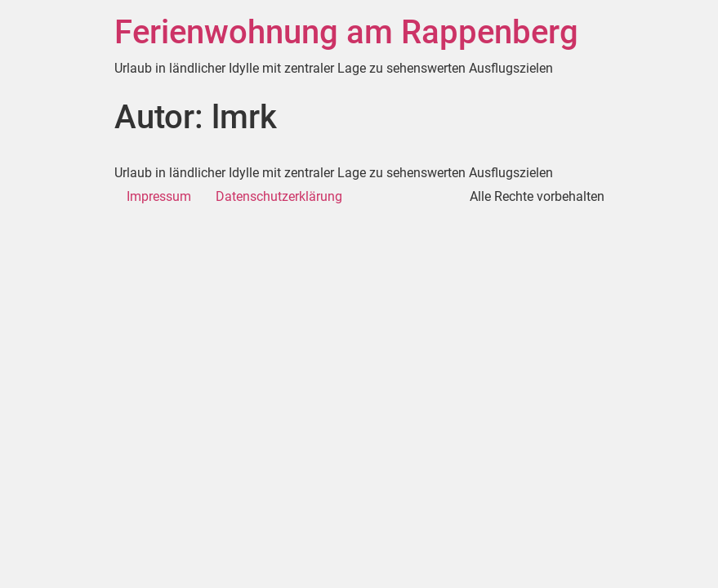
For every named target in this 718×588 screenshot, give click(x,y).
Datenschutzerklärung (279, 196)
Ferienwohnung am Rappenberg (346, 32)
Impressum (159, 196)
